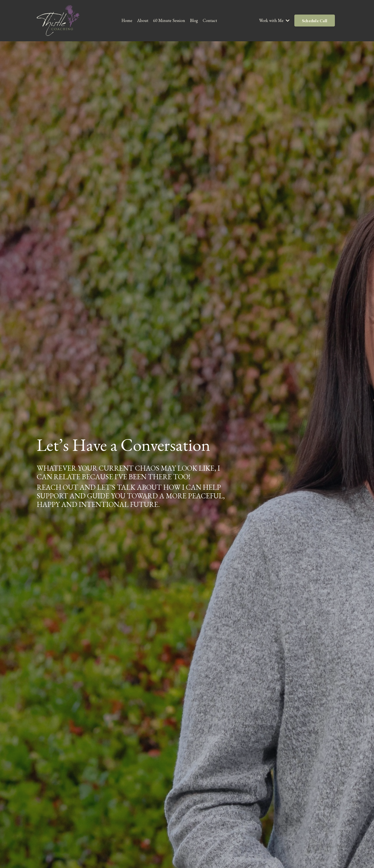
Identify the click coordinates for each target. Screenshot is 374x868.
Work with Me (274, 20)
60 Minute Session (169, 20)
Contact (210, 20)
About (143, 20)
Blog (194, 20)
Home (127, 20)
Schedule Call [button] (315, 21)
